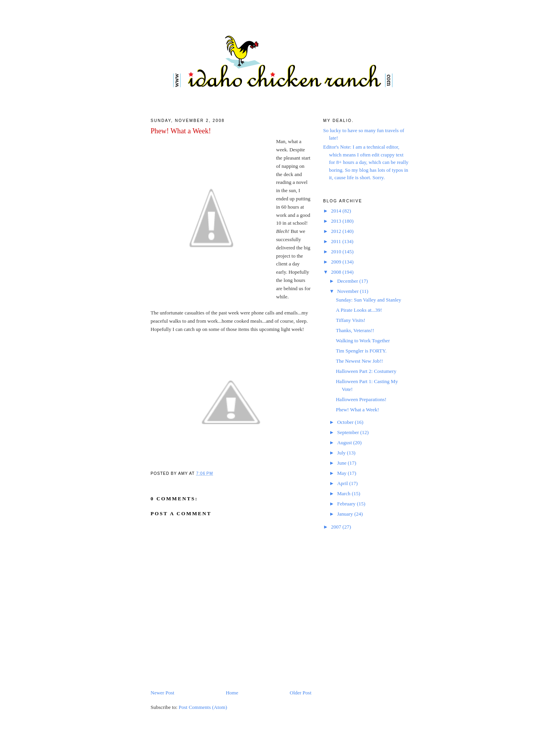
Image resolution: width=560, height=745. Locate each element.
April (343, 483)
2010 (337, 252)
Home (232, 693)
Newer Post (162, 693)
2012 (337, 231)
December (348, 281)
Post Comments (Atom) (203, 707)
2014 (337, 211)
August (345, 442)
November (349, 291)
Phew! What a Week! (181, 131)
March (345, 493)
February (347, 504)
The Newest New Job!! (359, 361)
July (342, 453)
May (343, 473)
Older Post (301, 693)
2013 (337, 221)
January (346, 514)
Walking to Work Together (363, 341)
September (349, 432)
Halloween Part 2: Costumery (366, 371)
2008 (337, 272)
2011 (337, 241)
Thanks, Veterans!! (355, 330)
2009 (337, 262)
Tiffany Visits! (350, 320)
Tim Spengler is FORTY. (361, 351)
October (346, 422)
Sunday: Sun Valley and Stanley (368, 300)
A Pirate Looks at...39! (359, 310)
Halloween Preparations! (361, 399)
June (343, 463)
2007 (337, 527)
